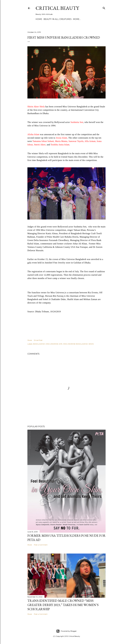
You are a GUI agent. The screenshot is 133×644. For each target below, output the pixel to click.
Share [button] (30, 340)
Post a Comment (41, 545)
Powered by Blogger (66, 631)
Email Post (38, 340)
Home (39, 19)
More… (77, 19)
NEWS (91, 344)
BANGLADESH (39, 344)
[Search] (104, 8)
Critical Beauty (57, 8)
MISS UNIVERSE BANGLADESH (75, 344)
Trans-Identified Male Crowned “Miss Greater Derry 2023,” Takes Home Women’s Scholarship (63, 605)
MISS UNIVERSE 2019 (54, 344)
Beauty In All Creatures (58, 19)
